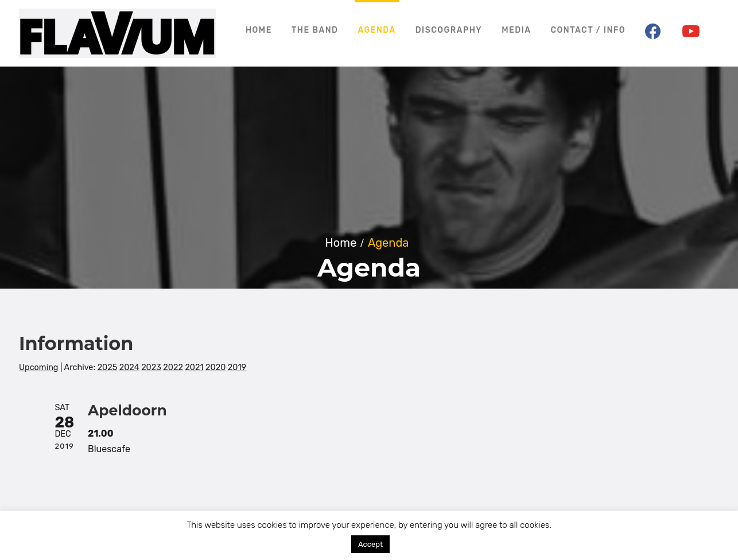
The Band (315, 30)
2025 (108, 367)
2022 (173, 367)
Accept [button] (370, 544)
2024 (129, 367)
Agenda (376, 30)
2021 (194, 367)
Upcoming (38, 367)
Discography (449, 30)
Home (259, 30)
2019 (237, 367)
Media (516, 30)
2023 (151, 367)
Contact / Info (588, 30)
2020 (215, 367)
